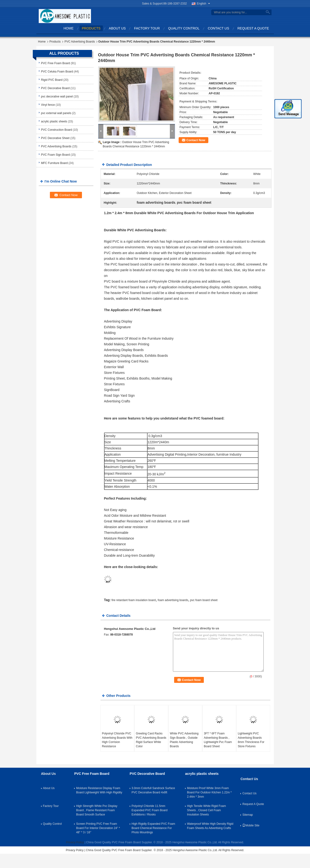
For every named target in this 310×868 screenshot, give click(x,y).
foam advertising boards (173, 600)
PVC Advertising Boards (80, 42)
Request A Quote (253, 28)
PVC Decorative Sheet (55, 138)
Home (69, 28)
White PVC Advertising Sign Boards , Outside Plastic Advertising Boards (184, 740)
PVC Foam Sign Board (55, 155)
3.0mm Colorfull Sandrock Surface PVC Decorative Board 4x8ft (153, 790)
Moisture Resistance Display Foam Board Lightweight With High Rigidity (99, 790)
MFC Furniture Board (55, 163)
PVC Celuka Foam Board (57, 72)
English (203, 4)
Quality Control (184, 28)
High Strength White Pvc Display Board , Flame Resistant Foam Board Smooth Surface (97, 810)
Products (91, 28)
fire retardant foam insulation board (134, 600)
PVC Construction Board (57, 130)
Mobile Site (251, 825)
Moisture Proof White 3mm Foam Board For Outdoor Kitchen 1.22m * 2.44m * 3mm (209, 792)
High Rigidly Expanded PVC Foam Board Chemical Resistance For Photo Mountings (153, 828)
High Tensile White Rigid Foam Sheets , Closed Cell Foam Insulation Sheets (206, 810)
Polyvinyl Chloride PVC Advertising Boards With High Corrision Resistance (117, 740)
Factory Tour (147, 28)
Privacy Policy (75, 842)
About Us (117, 28)
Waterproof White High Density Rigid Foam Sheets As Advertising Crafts (210, 826)
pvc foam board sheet (204, 600)
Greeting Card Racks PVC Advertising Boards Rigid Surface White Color (151, 740)
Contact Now (196, 140)
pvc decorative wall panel (57, 96)
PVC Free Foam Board (56, 63)
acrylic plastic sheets (54, 121)
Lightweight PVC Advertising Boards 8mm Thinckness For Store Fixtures (251, 740)
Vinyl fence (48, 105)
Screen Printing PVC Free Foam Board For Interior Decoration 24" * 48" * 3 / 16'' (98, 828)
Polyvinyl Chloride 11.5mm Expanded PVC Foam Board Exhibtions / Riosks (150, 810)
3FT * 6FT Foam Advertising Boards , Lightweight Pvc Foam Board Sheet (218, 740)
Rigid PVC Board (52, 80)
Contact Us (219, 28)
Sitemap (248, 815)
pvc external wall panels (56, 113)
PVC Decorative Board (55, 88)
